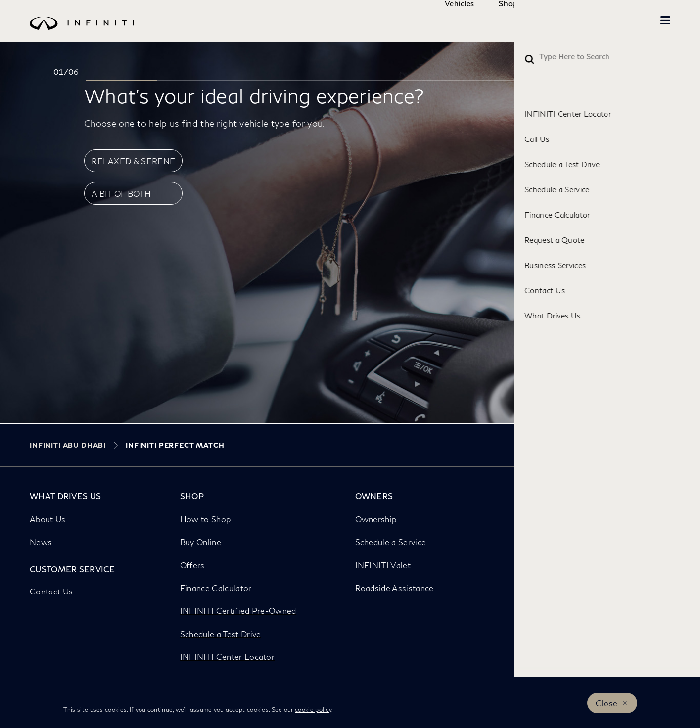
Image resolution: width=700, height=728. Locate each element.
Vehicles (430, 21)
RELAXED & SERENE (133, 161)
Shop (478, 21)
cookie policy (313, 709)
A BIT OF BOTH (121, 194)
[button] (665, 20)
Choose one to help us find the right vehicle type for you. (204, 123)
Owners (539, 21)
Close (607, 703)
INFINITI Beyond (616, 21)
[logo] (330, 30)
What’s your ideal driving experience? (254, 95)
